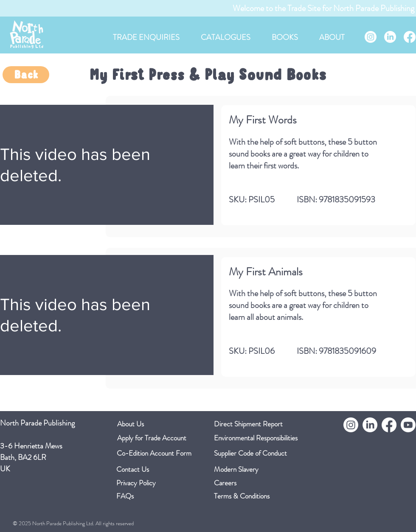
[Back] (26, 75)
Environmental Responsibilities (256, 438)
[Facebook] (410, 37)
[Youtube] (408, 425)
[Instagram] (371, 37)
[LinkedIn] (390, 37)
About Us (131, 424)
